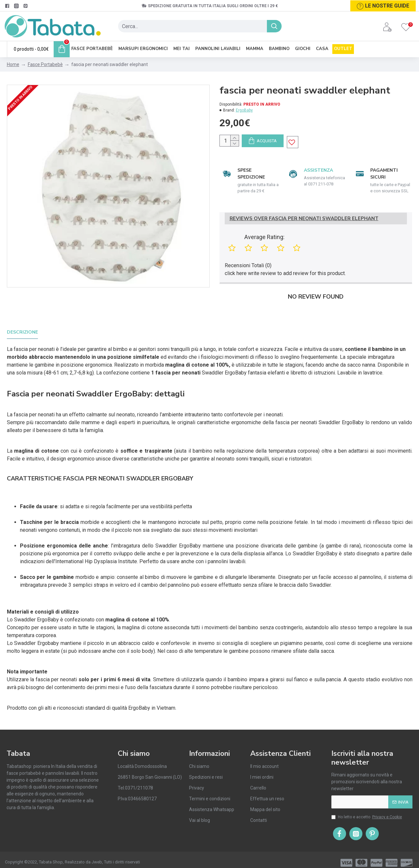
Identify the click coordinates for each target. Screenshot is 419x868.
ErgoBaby (244, 110)
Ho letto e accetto (367, 811)
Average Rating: (264, 244)
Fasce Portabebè (45, 64)
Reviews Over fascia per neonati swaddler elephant (304, 225)
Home (13, 64)
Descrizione (22, 333)
